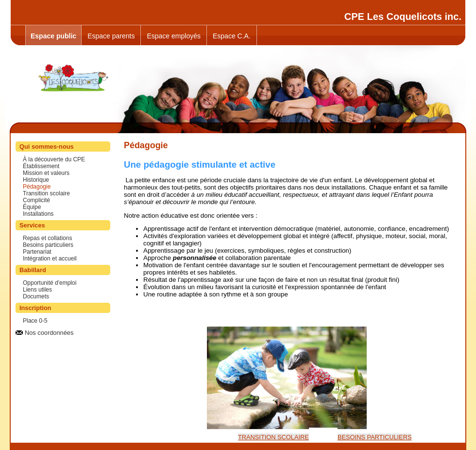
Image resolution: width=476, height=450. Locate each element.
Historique (36, 180)
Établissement (41, 166)
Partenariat (37, 252)
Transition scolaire (46, 193)
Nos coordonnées (49, 333)
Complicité (36, 200)
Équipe (32, 207)
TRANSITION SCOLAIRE (273, 437)
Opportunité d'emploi (50, 283)
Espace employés (174, 36)
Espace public (53, 36)
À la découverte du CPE (54, 159)
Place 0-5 (35, 321)
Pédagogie (37, 187)
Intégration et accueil (50, 259)
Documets (36, 296)
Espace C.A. (232, 36)
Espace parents (111, 36)
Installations (38, 214)
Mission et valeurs (46, 173)
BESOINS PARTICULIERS (374, 437)
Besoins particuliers (48, 245)
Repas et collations (47, 238)
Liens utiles (37, 290)
